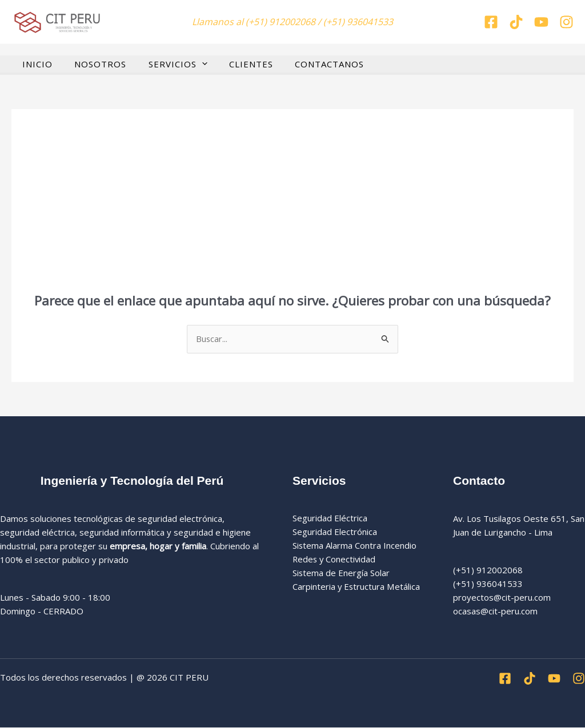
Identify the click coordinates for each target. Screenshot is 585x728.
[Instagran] (566, 22)
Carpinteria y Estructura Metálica (356, 587)
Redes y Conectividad (335, 560)
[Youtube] (554, 679)
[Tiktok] (516, 22)
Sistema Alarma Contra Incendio (355, 546)
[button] (190, 64)
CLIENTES (235, 64)
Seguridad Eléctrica (330, 518)
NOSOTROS (93, 64)
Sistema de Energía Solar (341, 573)
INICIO (35, 64)
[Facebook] (491, 22)
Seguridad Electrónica (335, 532)
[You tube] (541, 22)
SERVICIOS (166, 64)
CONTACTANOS (308, 64)
